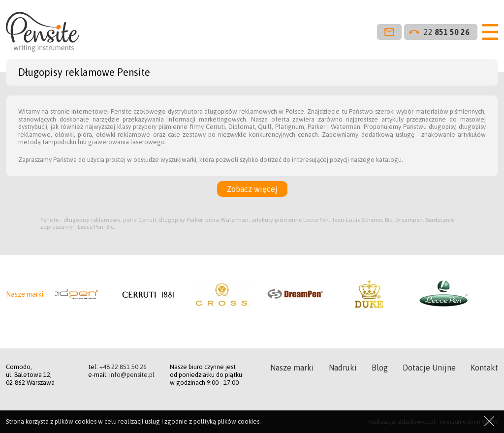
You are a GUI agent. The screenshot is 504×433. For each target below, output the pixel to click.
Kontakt (484, 368)
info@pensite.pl (132, 375)
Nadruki (343, 368)
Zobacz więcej (252, 189)
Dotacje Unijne (429, 368)
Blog (380, 368)
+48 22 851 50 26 (123, 367)
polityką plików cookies (226, 421)
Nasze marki (292, 368)
